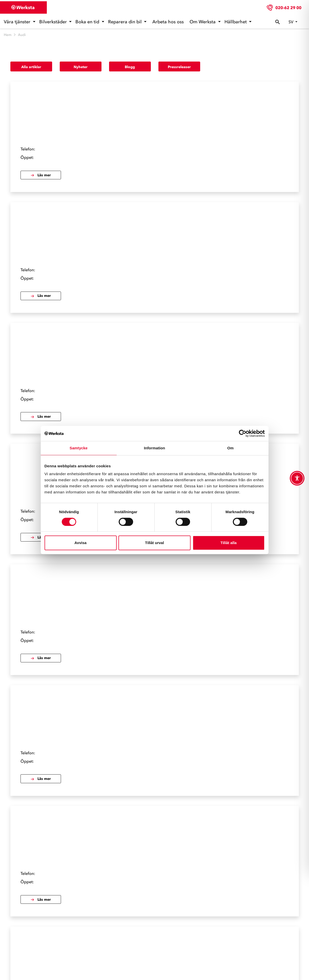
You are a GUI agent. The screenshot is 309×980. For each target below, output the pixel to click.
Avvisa (80, 543)
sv (291, 22)
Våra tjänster (18, 22)
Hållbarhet (236, 22)
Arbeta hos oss (168, 22)
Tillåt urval (154, 543)
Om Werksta (203, 22)
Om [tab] (230, 448)
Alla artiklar (31, 67)
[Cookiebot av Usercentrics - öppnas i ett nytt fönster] (243, 433)
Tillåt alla (229, 543)
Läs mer (137, 129)
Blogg (130, 67)
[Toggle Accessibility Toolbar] (297, 478)
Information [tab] (155, 448)
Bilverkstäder (54, 22)
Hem (8, 35)
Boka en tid (88, 22)
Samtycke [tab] (79, 448)
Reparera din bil (126, 22)
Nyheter (81, 67)
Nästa (163, 840)
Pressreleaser (179, 67)
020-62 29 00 (288, 8)
